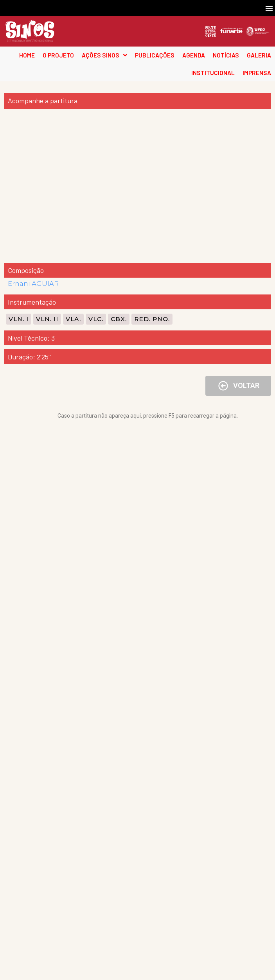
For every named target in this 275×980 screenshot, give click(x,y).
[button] (269, 8)
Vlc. (96, 319)
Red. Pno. (152, 319)
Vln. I (19, 319)
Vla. (73, 319)
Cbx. (119, 319)
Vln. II (47, 319)
